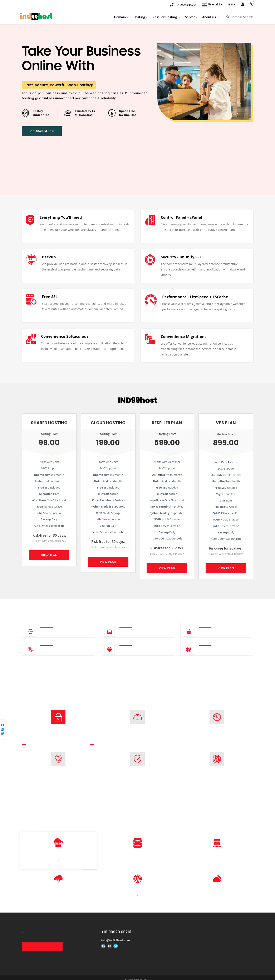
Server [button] (190, 18)
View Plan (49, 557)
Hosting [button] (139, 18)
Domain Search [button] (240, 18)
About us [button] (209, 18)
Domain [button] (120, 18)
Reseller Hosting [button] (165, 18)
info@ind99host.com (116, 934)
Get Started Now (48, 133)
